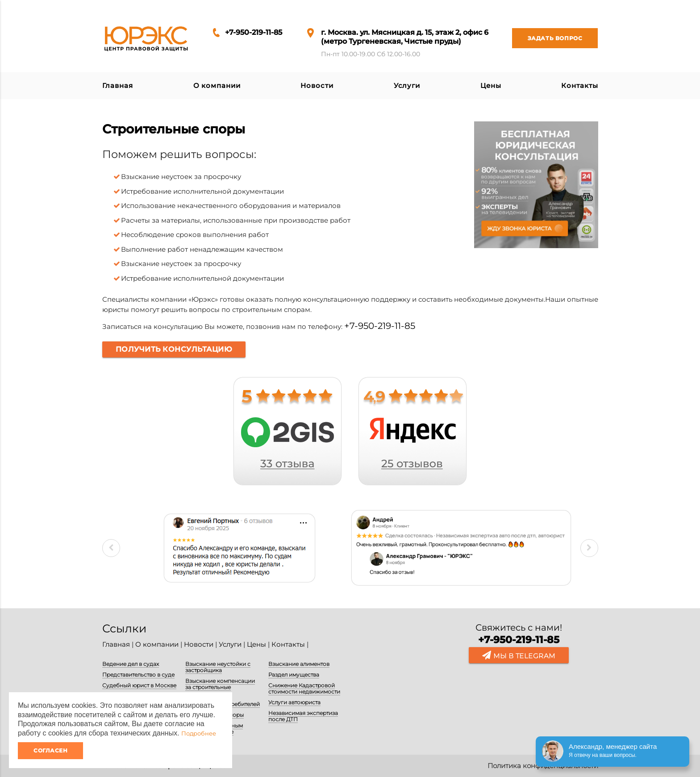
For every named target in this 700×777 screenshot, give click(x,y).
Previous (111, 548)
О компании (217, 85)
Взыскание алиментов (299, 664)
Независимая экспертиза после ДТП (303, 716)
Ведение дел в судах (131, 664)
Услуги (407, 85)
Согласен (50, 750)
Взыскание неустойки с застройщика (218, 667)
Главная (118, 85)
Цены (491, 85)
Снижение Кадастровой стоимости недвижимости (304, 688)
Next (589, 548)
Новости (317, 85)
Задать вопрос (547, 38)
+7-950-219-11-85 (254, 32)
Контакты (579, 85)
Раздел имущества (294, 675)
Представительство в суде (138, 675)
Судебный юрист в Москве (139, 685)
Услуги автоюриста (294, 702)
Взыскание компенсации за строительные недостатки (220, 687)
